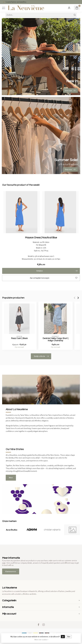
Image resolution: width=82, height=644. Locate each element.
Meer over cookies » (41, 640)
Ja (63, 637)
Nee (69, 637)
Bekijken (57, 271)
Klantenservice (11, 571)
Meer (11, 478)
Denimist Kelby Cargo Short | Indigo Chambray (55, 339)
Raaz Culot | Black (19, 338)
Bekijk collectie (41, 356)
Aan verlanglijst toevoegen (54, 278)
